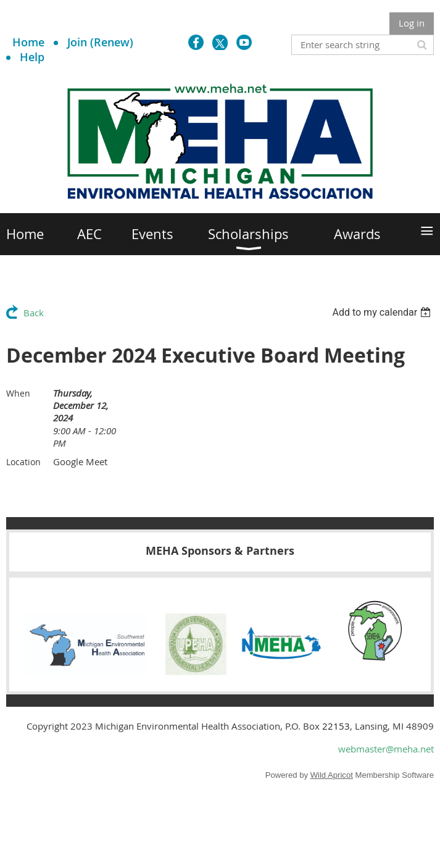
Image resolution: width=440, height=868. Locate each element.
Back (34, 313)
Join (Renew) (100, 42)
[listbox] (383, 312)
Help (32, 57)
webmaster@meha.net (386, 749)
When (18, 393)
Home (28, 42)
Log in (412, 23)
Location (23, 462)
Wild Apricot (332, 775)
